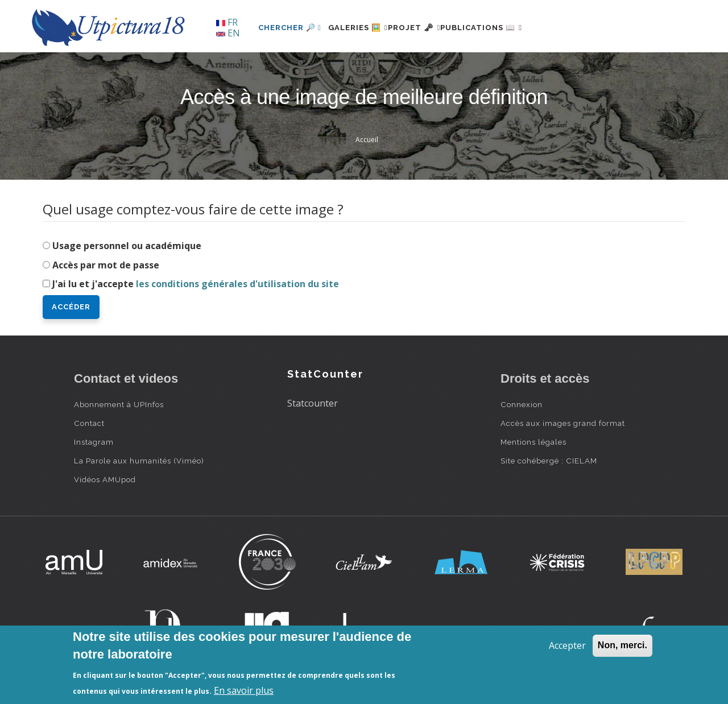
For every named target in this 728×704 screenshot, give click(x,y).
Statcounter (313, 403)
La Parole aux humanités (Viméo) (139, 461)
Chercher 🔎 (290, 28)
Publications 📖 (515, 28)
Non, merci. (622, 645)
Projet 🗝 (435, 28)
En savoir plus (244, 690)
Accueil (367, 140)
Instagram (94, 442)
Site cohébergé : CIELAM (549, 461)
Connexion (522, 404)
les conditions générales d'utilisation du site (237, 284)
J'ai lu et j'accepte (196, 284)
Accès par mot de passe (106, 265)
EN (228, 33)
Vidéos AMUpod (105, 479)
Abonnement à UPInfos (119, 404)
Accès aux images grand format (563, 423)
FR (227, 22)
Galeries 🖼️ (365, 28)
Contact (89, 423)
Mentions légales (533, 442)
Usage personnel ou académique (127, 246)
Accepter (567, 645)
